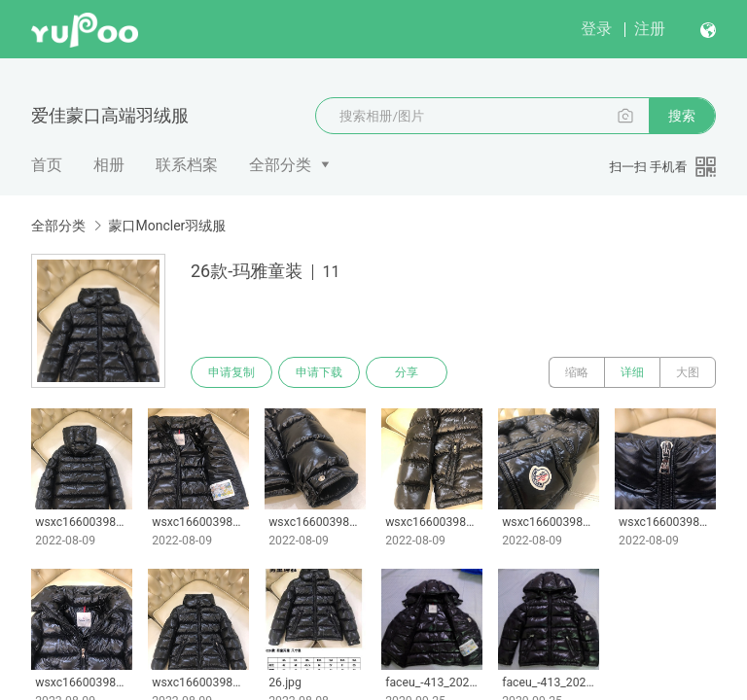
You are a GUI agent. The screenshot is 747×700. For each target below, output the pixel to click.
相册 (109, 165)
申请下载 (319, 372)
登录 (596, 29)
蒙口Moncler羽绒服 (167, 226)
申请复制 (231, 372)
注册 (650, 29)
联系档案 (187, 165)
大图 (688, 372)
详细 (632, 372)
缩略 (577, 372)
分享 (407, 372)
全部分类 (280, 165)
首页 (47, 165)
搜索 (682, 116)
